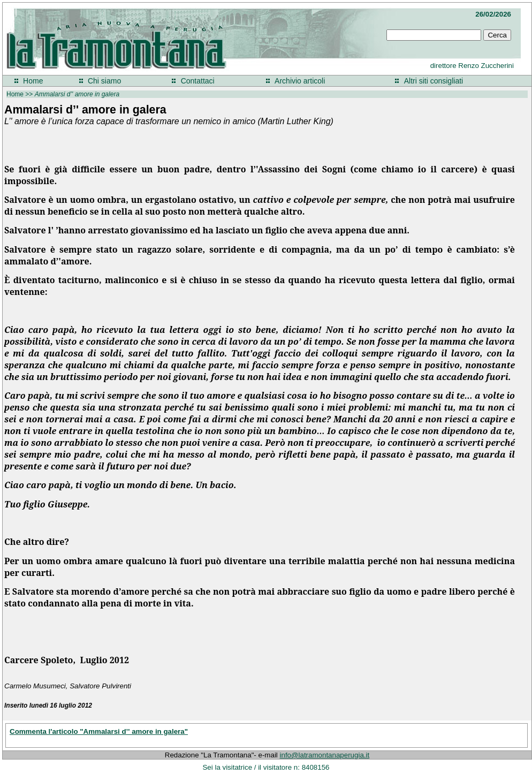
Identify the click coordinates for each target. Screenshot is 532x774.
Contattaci (198, 81)
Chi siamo (104, 81)
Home (33, 81)
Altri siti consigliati (434, 81)
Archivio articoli (300, 81)
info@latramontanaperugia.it (325, 755)
